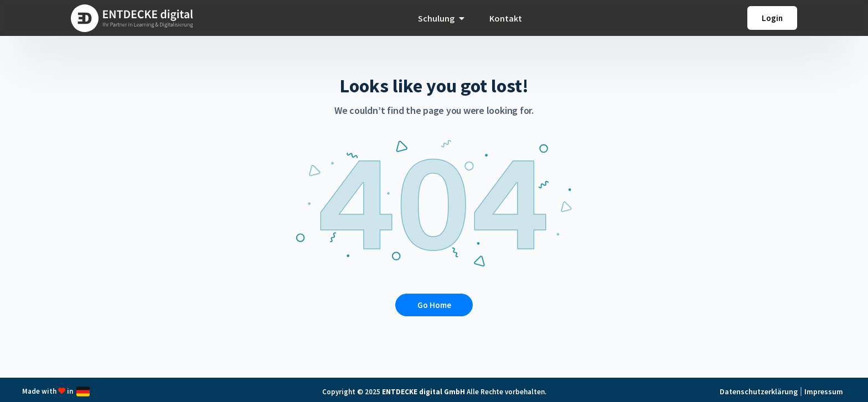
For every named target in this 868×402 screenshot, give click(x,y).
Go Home (434, 305)
